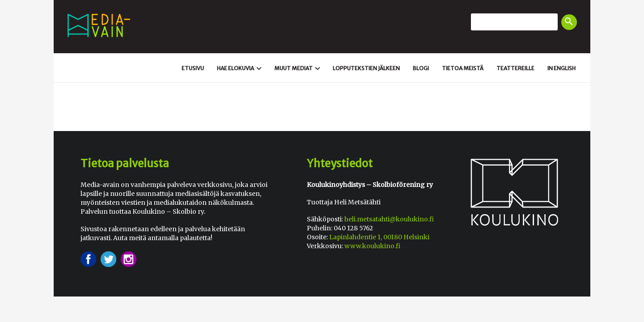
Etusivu (193, 68)
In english (561, 68)
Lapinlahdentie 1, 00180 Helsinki (379, 237)
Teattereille (515, 68)
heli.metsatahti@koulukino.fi (389, 219)
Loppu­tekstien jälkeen (366, 68)
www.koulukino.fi (372, 246)
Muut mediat (298, 68)
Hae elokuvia (240, 68)
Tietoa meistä (463, 68)
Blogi (421, 68)
